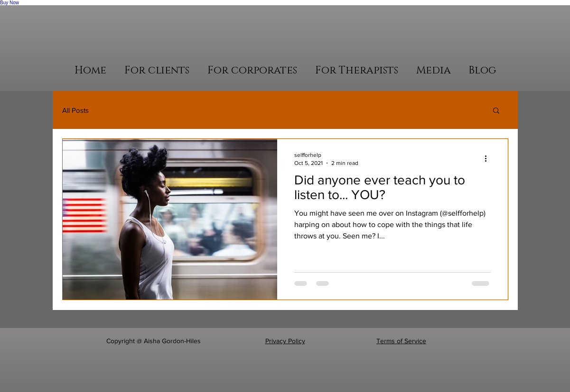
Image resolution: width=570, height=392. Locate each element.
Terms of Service (401, 341)
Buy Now (9, 3)
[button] (157, 70)
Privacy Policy (285, 341)
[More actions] (489, 158)
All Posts (75, 110)
